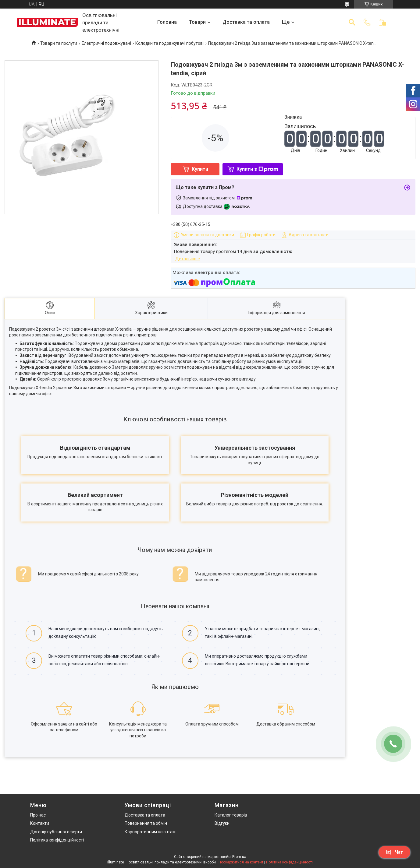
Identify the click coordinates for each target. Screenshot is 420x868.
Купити (200, 169)
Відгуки (222, 823)
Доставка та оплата (246, 22)
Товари (197, 22)
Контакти (40, 823)
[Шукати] (352, 22)
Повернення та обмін (146, 823)
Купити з (257, 169)
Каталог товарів (231, 815)
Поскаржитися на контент (241, 862)
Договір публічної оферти (56, 832)
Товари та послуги (59, 43)
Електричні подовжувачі (106, 43)
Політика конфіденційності (57, 840)
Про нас (38, 815)
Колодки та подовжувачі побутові (169, 43)
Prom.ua (239, 857)
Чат (394, 852)
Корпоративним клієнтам (150, 832)
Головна (167, 22)
